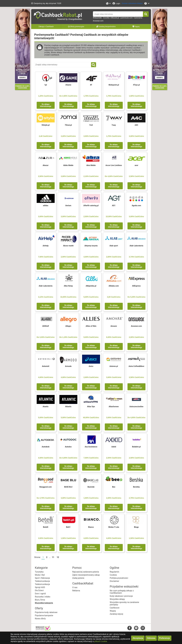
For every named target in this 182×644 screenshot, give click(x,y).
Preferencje (164, 638)
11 (53, 557)
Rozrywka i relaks (43, 597)
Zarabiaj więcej (116, 614)
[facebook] (130, 628)
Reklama (76, 591)
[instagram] (143, 628)
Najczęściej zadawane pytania (86, 572)
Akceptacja (138, 638)
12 (58, 557)
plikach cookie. (101, 641)
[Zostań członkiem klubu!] (132, 3)
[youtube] (136, 628)
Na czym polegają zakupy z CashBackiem (122, 592)
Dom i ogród (40, 594)
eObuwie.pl (115, 18)
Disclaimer (114, 581)
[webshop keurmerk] (43, 630)
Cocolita (106, 18)
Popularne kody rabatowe (46, 612)
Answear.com (98, 21)
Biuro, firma (40, 600)
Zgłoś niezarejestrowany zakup (86, 575)
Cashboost (115, 608)
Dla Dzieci (39, 590)
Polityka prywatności (119, 578)
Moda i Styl (40, 575)
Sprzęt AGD (40, 587)
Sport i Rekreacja (42, 578)
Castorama (138, 18)
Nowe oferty (40, 619)
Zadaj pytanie (78, 578)
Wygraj (113, 611)
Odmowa (151, 638)
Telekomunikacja (42, 581)
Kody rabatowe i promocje (121, 596)
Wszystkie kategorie (44, 603)
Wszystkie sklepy (117, 599)
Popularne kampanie (44, 615)
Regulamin (115, 572)
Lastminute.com (126, 18)
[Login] (116, 3)
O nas (75, 587)
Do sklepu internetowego (46, 105)
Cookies (113, 575)
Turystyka (39, 572)
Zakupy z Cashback (46, 26)
